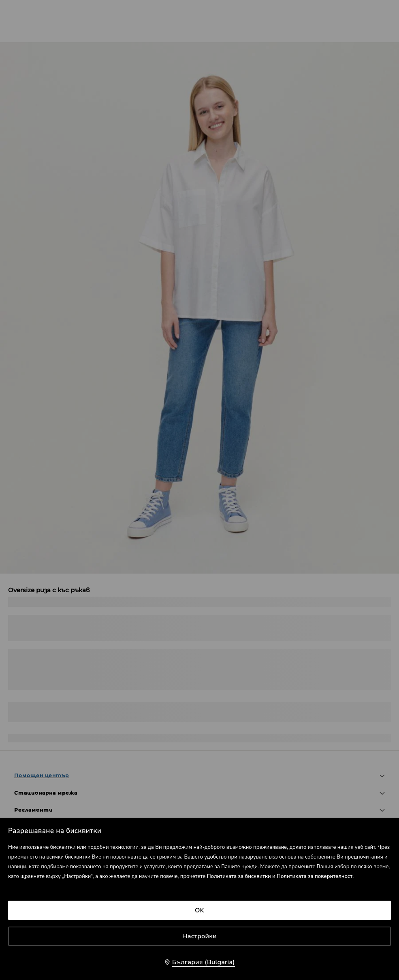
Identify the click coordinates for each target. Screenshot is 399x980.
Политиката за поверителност (315, 876)
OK (199, 910)
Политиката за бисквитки (239, 876)
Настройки (199, 936)
